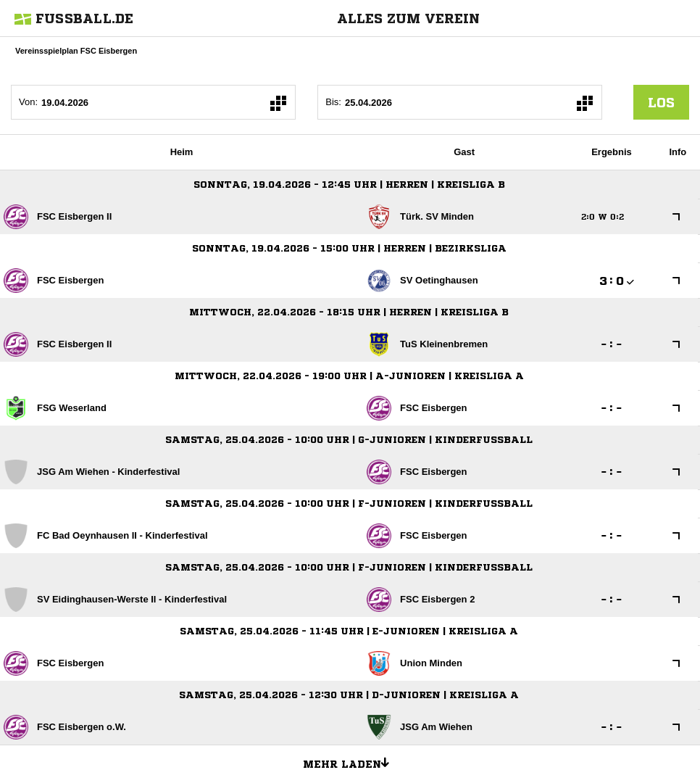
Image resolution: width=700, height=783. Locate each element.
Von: (28, 102)
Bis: (333, 102)
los (661, 102)
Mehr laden (351, 762)
